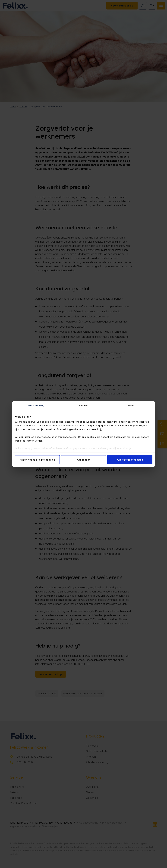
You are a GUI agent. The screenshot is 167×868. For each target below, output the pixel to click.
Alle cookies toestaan (130, 460)
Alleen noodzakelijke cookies (37, 460)
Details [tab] (83, 405)
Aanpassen (84, 460)
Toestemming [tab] (36, 405)
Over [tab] (131, 405)
